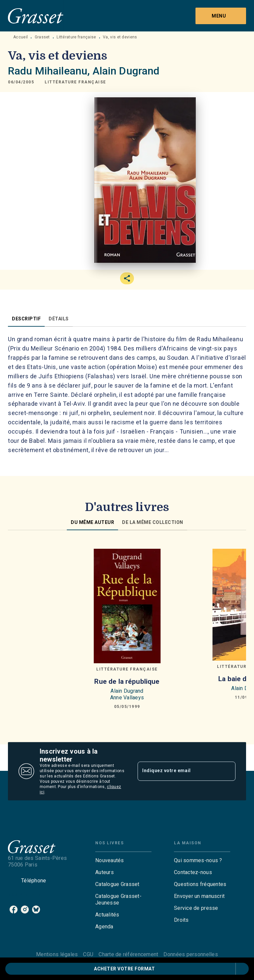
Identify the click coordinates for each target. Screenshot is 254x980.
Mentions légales (57, 954)
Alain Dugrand (126, 71)
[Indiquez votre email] (178, 771)
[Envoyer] (228, 771)
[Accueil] (36, 16)
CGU (88, 954)
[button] (75, 82)
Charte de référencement (128, 954)
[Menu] (221, 16)
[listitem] (14, 910)
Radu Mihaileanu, (50, 71)
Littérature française (76, 37)
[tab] (26, 319)
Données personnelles (190, 954)
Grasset (42, 37)
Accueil (21, 37)
